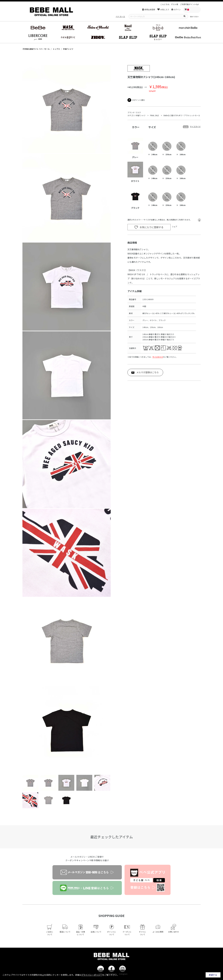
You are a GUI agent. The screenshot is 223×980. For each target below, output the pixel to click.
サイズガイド (158, 357)
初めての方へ (194, 17)
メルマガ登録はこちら (148, 372)
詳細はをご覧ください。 (97, 975)
